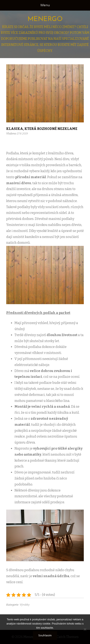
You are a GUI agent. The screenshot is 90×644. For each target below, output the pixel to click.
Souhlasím (45, 635)
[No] (85, 629)
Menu (45, 5)
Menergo (45, 19)
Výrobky (25, 605)
